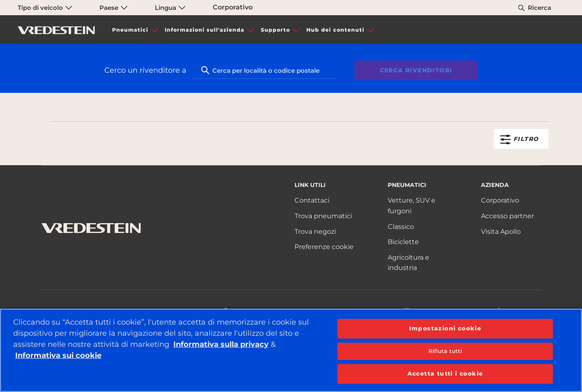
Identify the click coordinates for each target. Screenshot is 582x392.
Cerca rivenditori (416, 70)
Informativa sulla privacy (221, 344)
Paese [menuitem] (114, 8)
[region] (291, 350)
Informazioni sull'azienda (205, 30)
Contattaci (312, 200)
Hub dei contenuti (335, 30)
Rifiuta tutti (445, 351)
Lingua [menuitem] (170, 8)
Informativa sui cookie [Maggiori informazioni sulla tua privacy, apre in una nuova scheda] (58, 355)
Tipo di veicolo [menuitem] (45, 8)
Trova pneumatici (323, 216)
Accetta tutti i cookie (445, 374)
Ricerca (539, 8)
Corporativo (233, 7)
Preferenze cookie (324, 247)
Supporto (275, 30)
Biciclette (403, 242)
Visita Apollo (501, 232)
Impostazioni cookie (445, 328)
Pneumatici (130, 30)
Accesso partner (507, 216)
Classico (401, 227)
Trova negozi (315, 232)
